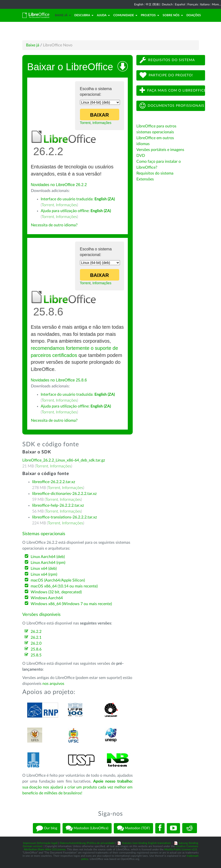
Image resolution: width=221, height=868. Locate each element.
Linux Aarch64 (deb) (48, 557)
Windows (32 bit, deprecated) (56, 592)
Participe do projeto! (166, 75)
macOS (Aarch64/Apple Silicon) (58, 580)
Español (180, 4)
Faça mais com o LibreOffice (172, 90)
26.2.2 (36, 632)
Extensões (145, 179)
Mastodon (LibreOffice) (87, 828)
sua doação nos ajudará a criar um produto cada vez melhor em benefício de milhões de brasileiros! (78, 787)
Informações (102, 123)
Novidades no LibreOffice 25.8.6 (59, 380)
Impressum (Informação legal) (40, 843)
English (139, 4)
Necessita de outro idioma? (54, 225)
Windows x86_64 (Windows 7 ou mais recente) (71, 604)
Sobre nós (173, 15)
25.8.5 (36, 655)
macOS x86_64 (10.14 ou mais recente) (64, 586)
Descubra (84, 15)
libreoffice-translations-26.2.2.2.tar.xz (65, 517)
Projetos (150, 15)
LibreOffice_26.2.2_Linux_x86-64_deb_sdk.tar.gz (64, 460)
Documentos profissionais (172, 106)
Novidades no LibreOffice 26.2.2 (59, 185)
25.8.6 (36, 649)
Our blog (47, 828)
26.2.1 (36, 637)
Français (193, 4)
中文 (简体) (153, 4)
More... (216, 4)
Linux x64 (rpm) (44, 574)
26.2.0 (36, 643)
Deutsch (167, 4)
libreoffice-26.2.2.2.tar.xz (54, 482)
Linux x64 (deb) (44, 569)
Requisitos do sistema (167, 60)
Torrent (85, 123)
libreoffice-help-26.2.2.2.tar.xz (58, 505)
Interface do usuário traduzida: (78, 199)
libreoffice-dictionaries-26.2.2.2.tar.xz (64, 494)
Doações (194, 15)
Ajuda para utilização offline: (76, 211)
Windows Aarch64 (47, 598)
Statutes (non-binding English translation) (146, 843)
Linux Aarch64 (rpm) (48, 563)
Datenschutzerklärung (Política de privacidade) (87, 843)
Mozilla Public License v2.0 (181, 849)
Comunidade (125, 15)
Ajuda (103, 15)
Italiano (205, 4)
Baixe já (63, 15)
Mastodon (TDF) (133, 828)
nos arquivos (53, 684)
